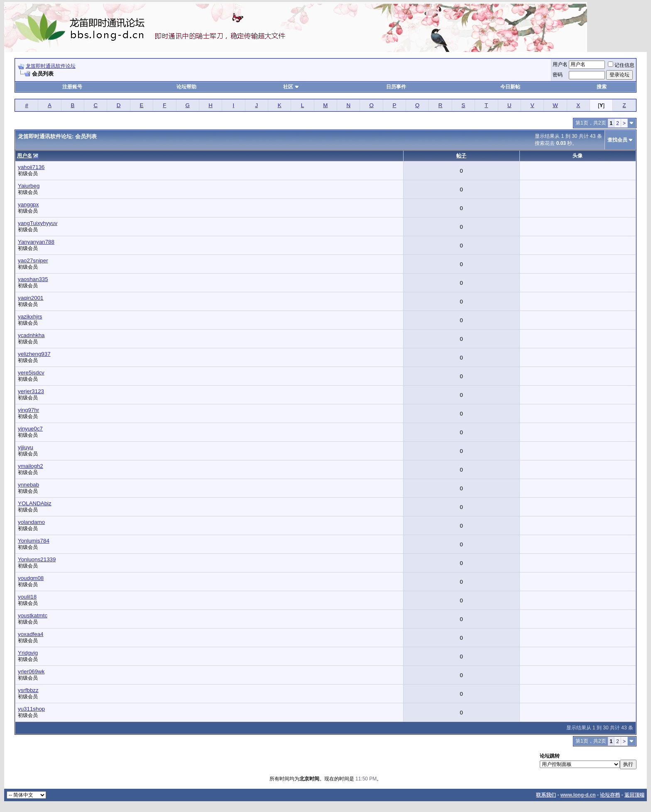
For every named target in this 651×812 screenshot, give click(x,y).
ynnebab (28, 485)
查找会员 (617, 140)
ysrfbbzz (28, 690)
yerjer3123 (31, 391)
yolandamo (31, 522)
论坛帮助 (186, 87)
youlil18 (27, 597)
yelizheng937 (34, 354)
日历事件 (396, 87)
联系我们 (546, 795)
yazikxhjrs (30, 317)
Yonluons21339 (37, 559)
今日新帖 (510, 87)
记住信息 (621, 65)
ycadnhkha (31, 335)
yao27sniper (33, 260)
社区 (291, 87)
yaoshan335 (33, 279)
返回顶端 (634, 795)
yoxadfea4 (31, 634)
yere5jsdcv (31, 373)
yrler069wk (31, 671)
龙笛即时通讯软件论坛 (51, 66)
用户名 (560, 64)
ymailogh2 (31, 466)
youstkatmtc (33, 615)
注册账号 (72, 87)
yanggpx (28, 204)
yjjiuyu (26, 447)
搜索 (602, 87)
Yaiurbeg (29, 186)
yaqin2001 (31, 298)
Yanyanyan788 (36, 242)
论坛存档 (610, 795)
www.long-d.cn (578, 795)
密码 (558, 75)
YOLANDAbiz (35, 503)
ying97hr (28, 410)
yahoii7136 (31, 167)
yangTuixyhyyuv (38, 223)
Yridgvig (28, 653)
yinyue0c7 (30, 429)
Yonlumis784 (34, 541)
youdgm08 (31, 578)
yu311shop (31, 709)
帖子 (461, 156)
